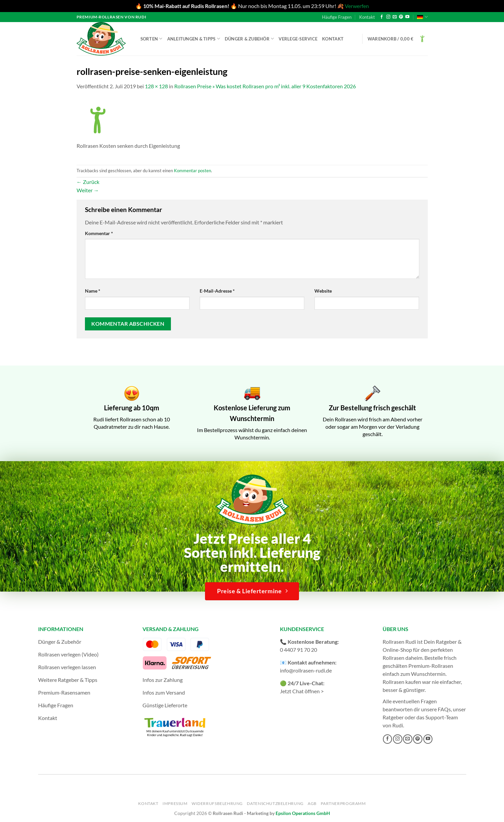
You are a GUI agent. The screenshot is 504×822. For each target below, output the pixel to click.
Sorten (152, 39)
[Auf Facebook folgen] (382, 17)
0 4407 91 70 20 (298, 650)
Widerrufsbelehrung (217, 803)
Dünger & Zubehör (249, 39)
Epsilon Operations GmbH (303, 813)
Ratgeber (393, 717)
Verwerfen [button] (357, 6)
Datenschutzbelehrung (275, 803)
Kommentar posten (192, 171)
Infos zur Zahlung (163, 680)
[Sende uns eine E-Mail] (395, 17)
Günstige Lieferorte (165, 705)
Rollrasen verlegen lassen (67, 667)
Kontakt (367, 17)
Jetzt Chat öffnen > (302, 691)
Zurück (88, 182)
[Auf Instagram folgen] (388, 17)
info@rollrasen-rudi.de (306, 670)
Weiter (88, 190)
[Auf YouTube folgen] (407, 17)
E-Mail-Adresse (217, 291)
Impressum (175, 803)
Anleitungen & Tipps (194, 39)
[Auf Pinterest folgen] (401, 17)
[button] (398, 39)
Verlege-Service (298, 39)
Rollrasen (393, 658)
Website (323, 291)
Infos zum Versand (164, 692)
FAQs (444, 709)
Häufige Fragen (337, 17)
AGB (312, 803)
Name (93, 291)
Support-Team (442, 717)
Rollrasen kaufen (402, 682)
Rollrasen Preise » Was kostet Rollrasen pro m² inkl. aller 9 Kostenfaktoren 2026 (265, 86)
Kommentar (99, 233)
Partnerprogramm (343, 803)
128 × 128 (156, 86)
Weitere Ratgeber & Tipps (68, 680)
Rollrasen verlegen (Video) (68, 654)
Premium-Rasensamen (64, 692)
